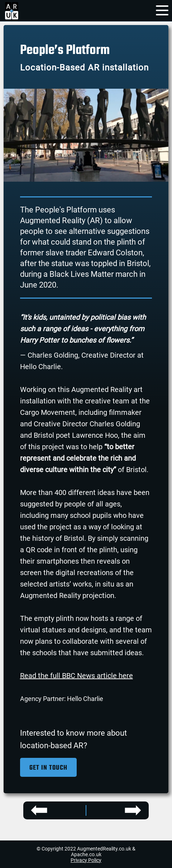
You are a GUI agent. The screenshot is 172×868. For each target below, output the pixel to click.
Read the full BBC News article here (77, 676)
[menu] (162, 9)
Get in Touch (48, 768)
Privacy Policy (86, 860)
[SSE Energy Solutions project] (58, 810)
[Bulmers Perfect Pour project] (114, 810)
